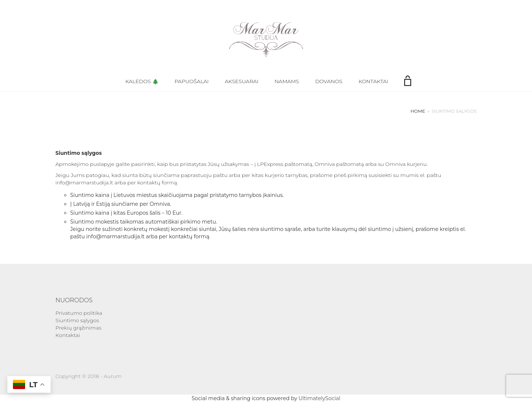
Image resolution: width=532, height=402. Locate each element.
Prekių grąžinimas (78, 328)
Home (418, 111)
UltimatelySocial (319, 398)
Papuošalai (192, 81)
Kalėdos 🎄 (142, 81)
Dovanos (329, 81)
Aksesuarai (242, 81)
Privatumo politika (79, 313)
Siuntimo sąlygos (77, 320)
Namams (287, 81)
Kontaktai (373, 81)
